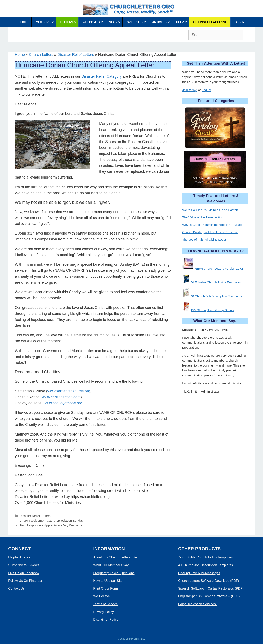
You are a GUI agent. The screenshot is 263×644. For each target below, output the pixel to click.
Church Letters (41, 55)
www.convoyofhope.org (63, 403)
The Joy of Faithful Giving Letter (204, 240)
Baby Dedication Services (197, 604)
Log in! (206, 90)
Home (20, 55)
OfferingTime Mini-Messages (199, 573)
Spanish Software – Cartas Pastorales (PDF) (211, 589)
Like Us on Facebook (24, 573)
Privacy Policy (103, 612)
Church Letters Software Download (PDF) (209, 581)
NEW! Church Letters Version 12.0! (219, 268)
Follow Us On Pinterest (25, 581)
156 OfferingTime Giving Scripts (212, 310)
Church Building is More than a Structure (210, 232)
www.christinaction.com (61, 397)
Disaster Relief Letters (76, 55)
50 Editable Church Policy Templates (216, 282)
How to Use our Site (108, 581)
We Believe (101, 596)
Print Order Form (105, 589)
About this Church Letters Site (115, 557)
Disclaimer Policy (106, 620)
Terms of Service (105, 604)
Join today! (190, 90)
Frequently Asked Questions (114, 573)
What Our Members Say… (113, 565)
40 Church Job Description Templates (216, 296)
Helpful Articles (19, 557)
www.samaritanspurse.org (69, 391)
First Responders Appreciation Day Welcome (51, 525)
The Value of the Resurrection (203, 217)
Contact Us (16, 589)
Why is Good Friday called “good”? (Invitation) (214, 225)
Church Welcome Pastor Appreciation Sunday (51, 521)
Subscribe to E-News (24, 565)
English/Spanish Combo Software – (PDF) (209, 596)
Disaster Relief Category (101, 76)
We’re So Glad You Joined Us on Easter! (210, 210)
